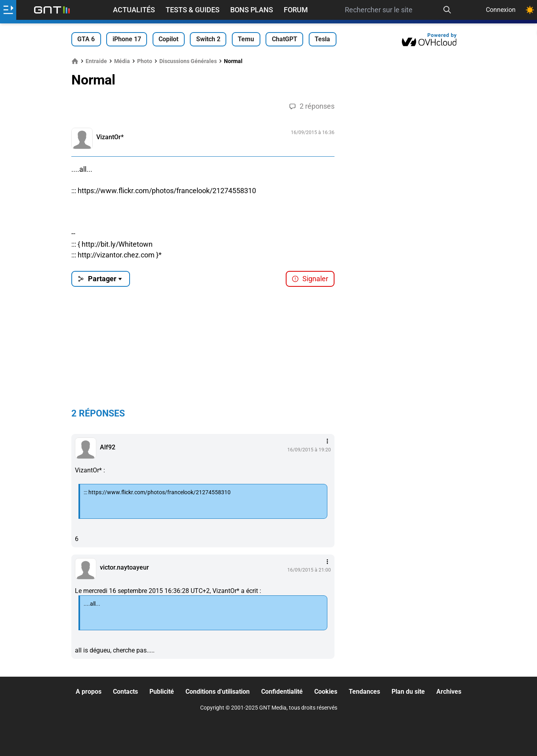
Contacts (125, 692)
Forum (296, 10)
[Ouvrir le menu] (8, 10)
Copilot (168, 39)
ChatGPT (285, 39)
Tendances (364, 692)
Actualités (134, 10)
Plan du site (408, 692)
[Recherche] (447, 10)
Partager (100, 279)
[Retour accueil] (52, 10)
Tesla (322, 39)
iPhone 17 (127, 39)
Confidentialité (282, 692)
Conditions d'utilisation (218, 692)
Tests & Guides (193, 10)
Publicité (162, 692)
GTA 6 (86, 39)
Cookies (326, 692)
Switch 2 (208, 39)
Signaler (310, 279)
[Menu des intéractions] (327, 441)
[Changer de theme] (530, 10)
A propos (89, 692)
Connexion (501, 10)
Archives (449, 692)
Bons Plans (252, 10)
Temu (246, 39)
